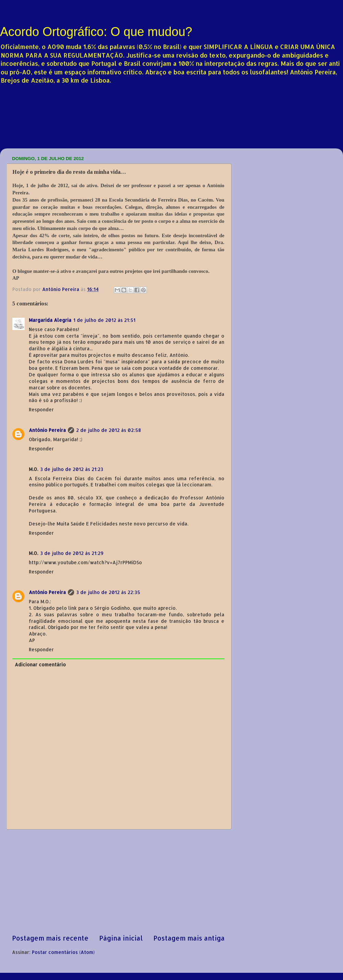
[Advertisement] (118, 882)
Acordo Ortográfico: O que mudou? (96, 32)
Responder (41, 409)
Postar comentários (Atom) (63, 952)
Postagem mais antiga (189, 938)
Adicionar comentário (40, 664)
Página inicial (121, 938)
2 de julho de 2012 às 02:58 (109, 430)
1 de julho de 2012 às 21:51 (104, 320)
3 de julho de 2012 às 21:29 (72, 553)
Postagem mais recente (50, 938)
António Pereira (47, 430)
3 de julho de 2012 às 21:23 (72, 469)
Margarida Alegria (50, 320)
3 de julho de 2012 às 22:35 (108, 592)
